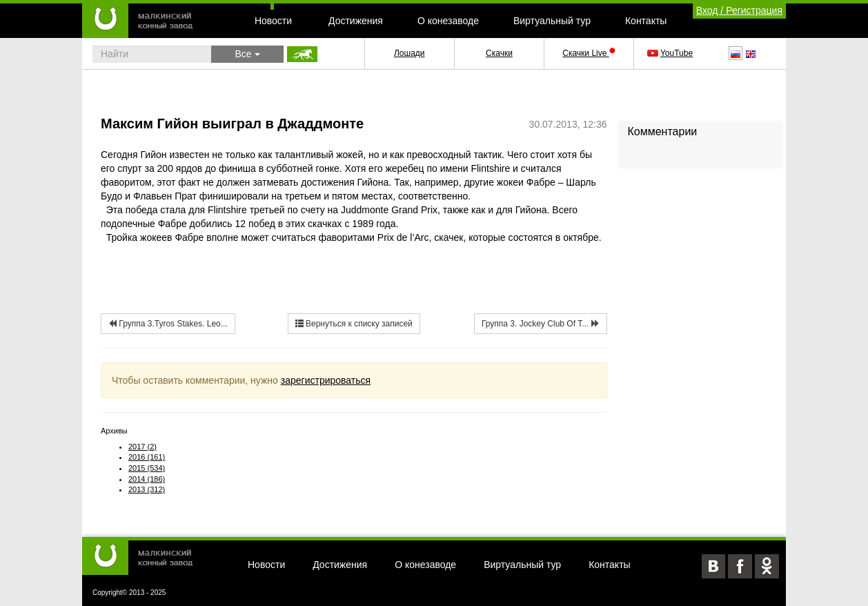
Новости (273, 21)
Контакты (646, 21)
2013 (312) (147, 489)
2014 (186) (147, 479)
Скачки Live (589, 53)
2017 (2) (142, 447)
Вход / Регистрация (739, 10)
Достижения (356, 21)
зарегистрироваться (326, 380)
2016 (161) (147, 457)
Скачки (499, 53)
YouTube (671, 53)
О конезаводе (448, 21)
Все (247, 54)
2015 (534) (147, 468)
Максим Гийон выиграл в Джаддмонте (232, 124)
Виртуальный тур (552, 21)
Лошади (410, 53)
